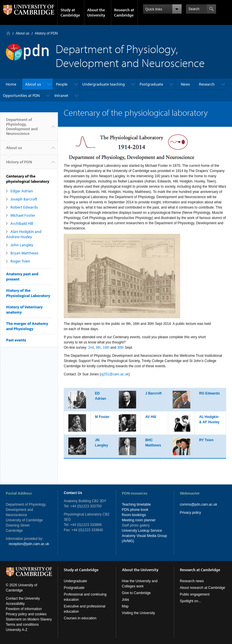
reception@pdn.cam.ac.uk (29, 544)
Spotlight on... (190, 601)
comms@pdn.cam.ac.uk (199, 504)
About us (22, 33)
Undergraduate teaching (104, 84)
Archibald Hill (22, 223)
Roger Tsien (20, 261)
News (185, 84)
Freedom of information (24, 609)
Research (207, 84)
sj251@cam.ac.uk (115, 374)
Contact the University (23, 598)
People (62, 84)
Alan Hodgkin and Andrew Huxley (24, 234)
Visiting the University (139, 613)
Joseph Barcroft (24, 199)
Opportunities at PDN (21, 95)
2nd (91, 348)
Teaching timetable (136, 504)
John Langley (22, 245)
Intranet (61, 95)
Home (8, 33)
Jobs (126, 600)
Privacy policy (190, 513)
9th (98, 348)
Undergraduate (75, 581)
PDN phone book (135, 510)
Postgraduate (151, 84)
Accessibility (15, 604)
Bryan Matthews (24, 253)
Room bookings (134, 515)
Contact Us (73, 493)
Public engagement (195, 594)
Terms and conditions (22, 625)
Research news (192, 581)
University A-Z (17, 630)
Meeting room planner (139, 520)
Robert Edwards (24, 207)
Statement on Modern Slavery (29, 619)
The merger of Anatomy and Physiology (27, 326)
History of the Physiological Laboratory (28, 293)
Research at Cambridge (124, 12)
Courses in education (80, 618)
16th (106, 348)
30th (120, 348)
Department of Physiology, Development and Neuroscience (22, 129)
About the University (96, 12)
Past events (16, 340)
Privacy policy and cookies (26, 614)
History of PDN (46, 33)
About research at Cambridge (203, 588)
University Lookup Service (142, 531)
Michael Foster (23, 215)
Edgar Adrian (22, 191)
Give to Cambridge (136, 593)
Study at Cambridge (70, 12)
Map (125, 606)
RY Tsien (207, 440)
